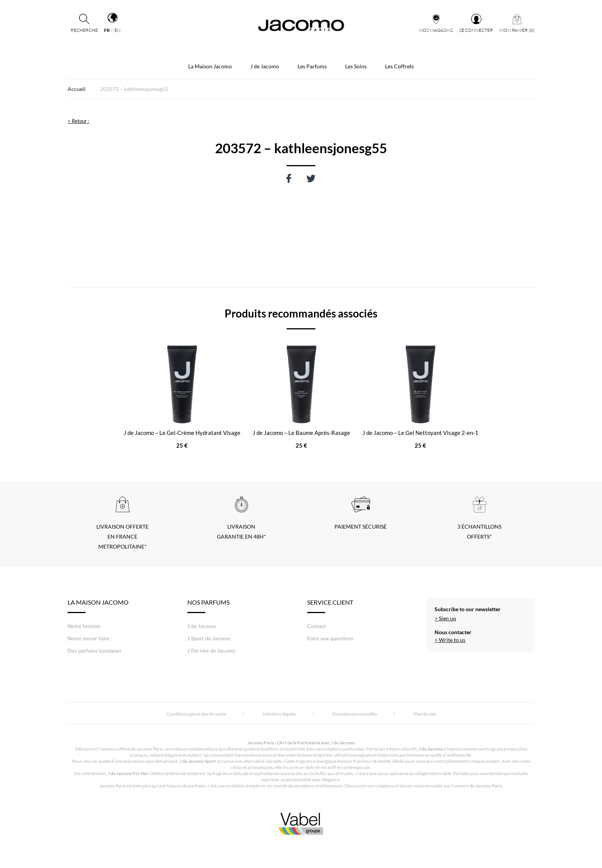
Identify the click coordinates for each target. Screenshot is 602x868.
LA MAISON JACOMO (98, 606)
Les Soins (356, 66)
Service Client (330, 606)
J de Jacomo (265, 66)
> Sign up (445, 618)
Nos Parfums (208, 606)
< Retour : (78, 121)
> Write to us (450, 640)
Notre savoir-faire (88, 638)
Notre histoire (84, 626)
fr (107, 30)
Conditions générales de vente (196, 714)
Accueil (77, 89)
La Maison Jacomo (210, 66)
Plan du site (425, 714)
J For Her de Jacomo (211, 651)
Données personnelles (355, 714)
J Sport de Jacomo (209, 638)
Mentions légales (279, 714)
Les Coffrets (399, 66)
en (117, 30)
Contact (317, 626)
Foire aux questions (330, 638)
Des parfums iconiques (94, 651)
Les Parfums (312, 66)
